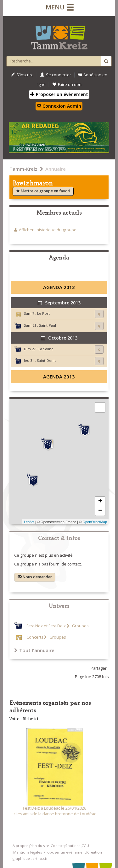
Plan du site (39, 846)
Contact (57, 846)
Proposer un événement (65, 852)
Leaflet (29, 522)
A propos (20, 846)
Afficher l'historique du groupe (48, 230)
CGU (85, 846)
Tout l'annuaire (34, 650)
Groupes (80, 626)
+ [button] (100, 501)
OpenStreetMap (95, 522)
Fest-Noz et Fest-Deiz (46, 626)
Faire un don (67, 85)
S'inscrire (22, 75)
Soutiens (73, 846)
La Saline (46, 349)
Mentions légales (28, 852)
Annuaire (56, 169)
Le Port (43, 313)
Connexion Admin (59, 106)
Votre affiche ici (24, 719)
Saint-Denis (46, 360)
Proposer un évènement (59, 94)
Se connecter (56, 75)
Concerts (35, 637)
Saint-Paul (48, 325)
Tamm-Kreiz (23, 169)
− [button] (100, 511)
